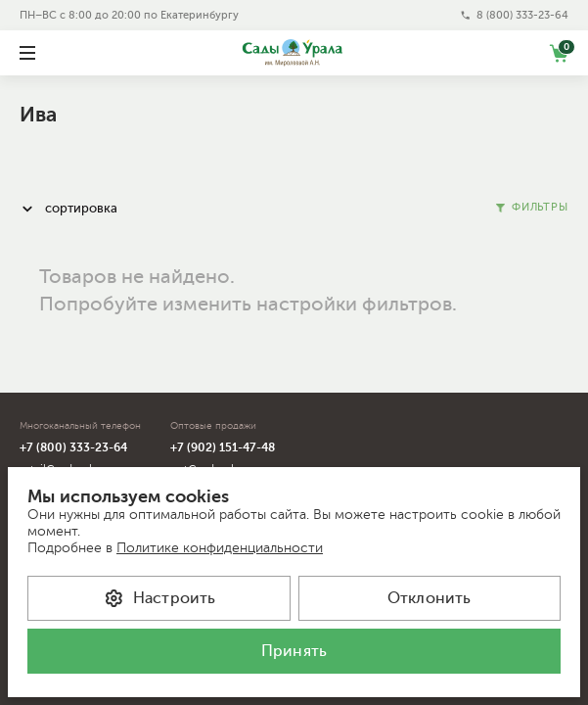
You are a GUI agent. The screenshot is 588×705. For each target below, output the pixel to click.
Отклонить (430, 598)
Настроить (159, 598)
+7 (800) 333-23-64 (73, 447)
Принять (294, 651)
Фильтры (532, 207)
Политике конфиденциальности (220, 548)
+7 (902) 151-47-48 (223, 447)
